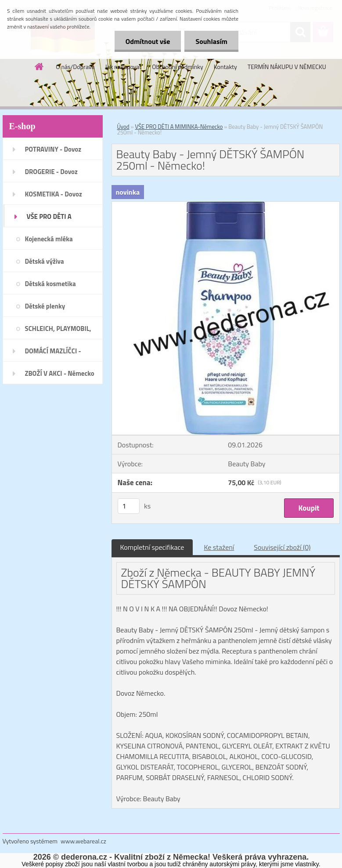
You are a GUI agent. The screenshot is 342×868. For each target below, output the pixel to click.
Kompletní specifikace (152, 547)
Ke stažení (219, 547)
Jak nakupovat (123, 67)
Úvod (123, 127)
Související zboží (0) (282, 547)
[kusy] (129, 506)
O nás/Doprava (75, 67)
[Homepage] (40, 66)
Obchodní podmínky (178, 67)
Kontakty (225, 67)
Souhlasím (211, 41)
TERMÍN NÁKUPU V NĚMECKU (287, 67)
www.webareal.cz (83, 841)
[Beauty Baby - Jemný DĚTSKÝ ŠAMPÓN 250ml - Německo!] (226, 205)
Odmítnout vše (148, 41)
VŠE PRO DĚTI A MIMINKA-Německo (179, 127)
